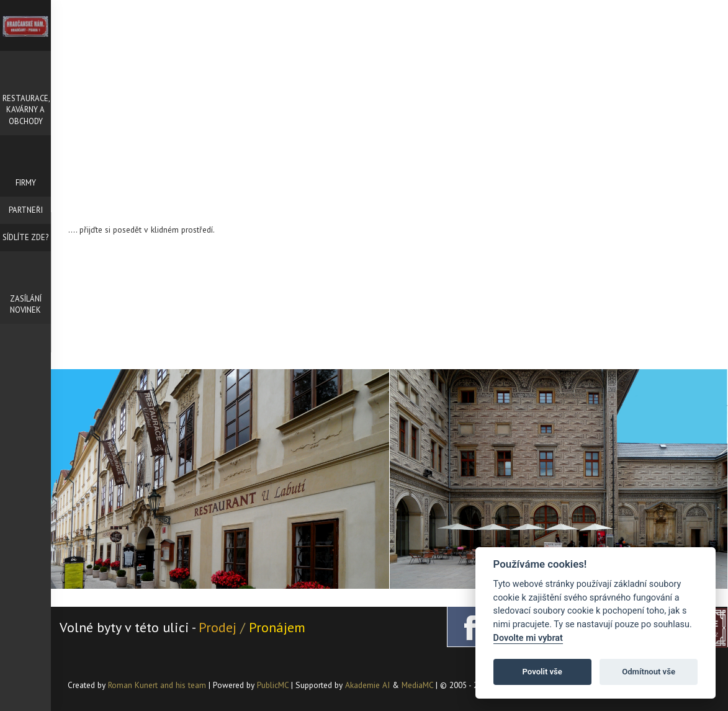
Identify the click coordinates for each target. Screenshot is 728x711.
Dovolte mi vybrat (528, 638)
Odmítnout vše (649, 672)
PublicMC (273, 685)
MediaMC (417, 685)
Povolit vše (542, 672)
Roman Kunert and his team (158, 685)
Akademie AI (367, 685)
